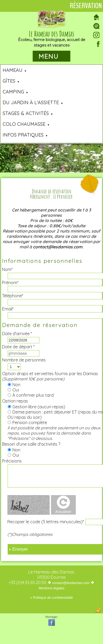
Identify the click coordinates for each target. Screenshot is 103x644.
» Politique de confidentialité (51, 598)
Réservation (86, 6)
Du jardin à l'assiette (31, 102)
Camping (13, 92)
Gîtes (9, 81)
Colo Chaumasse (24, 124)
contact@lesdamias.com (58, 247)
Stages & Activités (26, 113)
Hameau (13, 70)
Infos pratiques (23, 135)
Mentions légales (51, 588)
